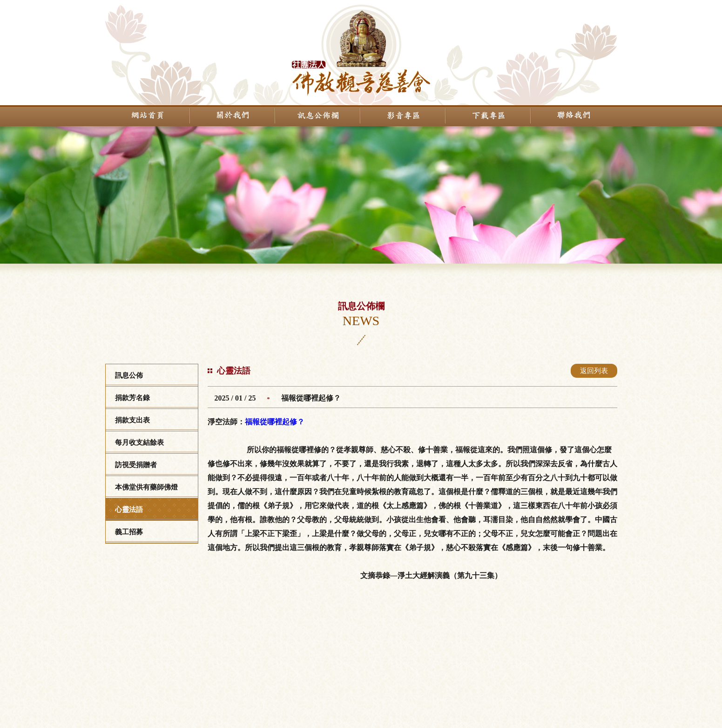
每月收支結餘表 (139, 442)
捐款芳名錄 (132, 398)
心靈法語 (129, 510)
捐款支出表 (132, 420)
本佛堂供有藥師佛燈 (146, 487)
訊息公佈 (129, 375)
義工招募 (129, 532)
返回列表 (594, 371)
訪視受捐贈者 (136, 465)
